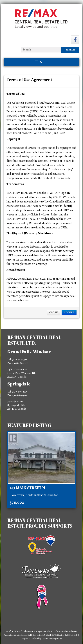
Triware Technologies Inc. (52, 639)
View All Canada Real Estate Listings (29, 635)
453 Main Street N (27, 488)
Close (53, 312)
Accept (69, 312)
